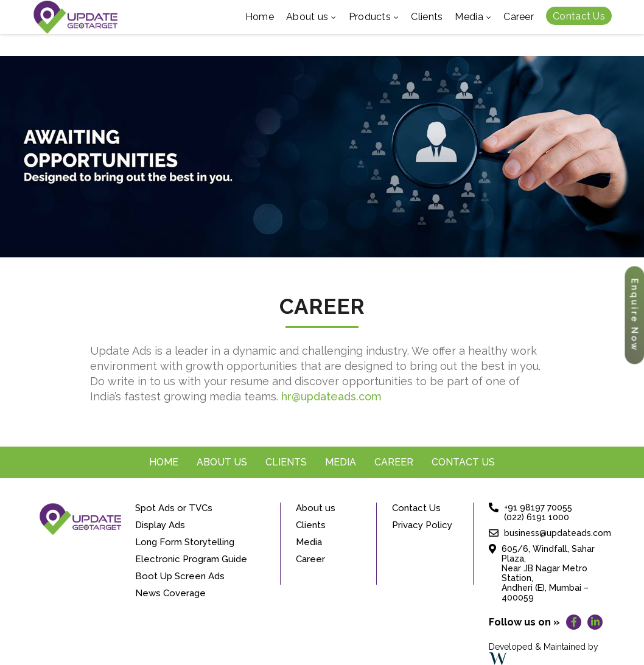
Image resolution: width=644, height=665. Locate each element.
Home (260, 17)
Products (374, 18)
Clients (427, 17)
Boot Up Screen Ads (180, 576)
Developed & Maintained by (544, 653)
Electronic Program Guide (191, 559)
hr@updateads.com (331, 396)
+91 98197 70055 (538, 507)
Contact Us (579, 16)
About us (311, 18)
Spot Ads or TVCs (174, 508)
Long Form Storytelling (185, 542)
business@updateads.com (558, 533)
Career (519, 17)
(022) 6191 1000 (537, 517)
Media (473, 18)
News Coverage (170, 593)
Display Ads (160, 525)
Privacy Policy (422, 525)
